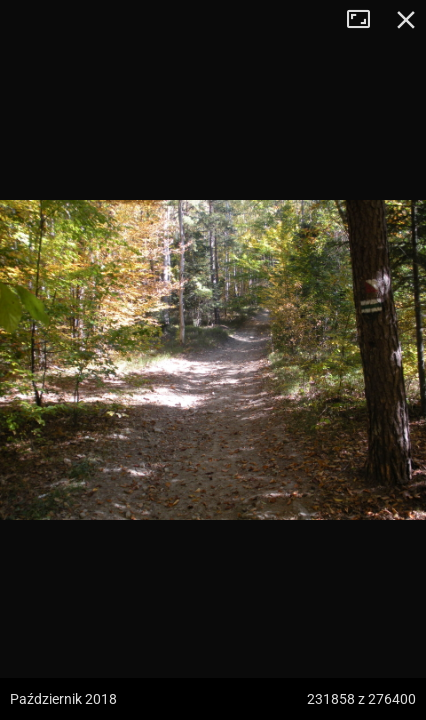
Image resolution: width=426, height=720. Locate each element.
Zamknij (406, 20)
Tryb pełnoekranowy (366, 20)
